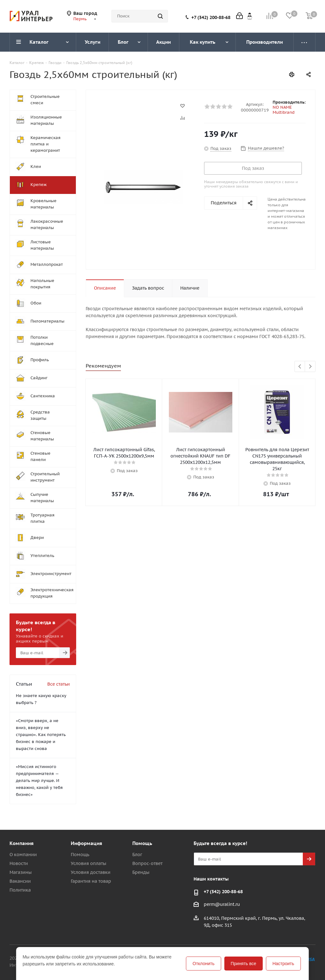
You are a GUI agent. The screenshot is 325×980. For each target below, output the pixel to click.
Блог (137, 855)
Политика (20, 890)
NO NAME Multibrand (284, 110)
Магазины (21, 872)
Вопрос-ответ (147, 863)
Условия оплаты (89, 863)
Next (310, 367)
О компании (23, 855)
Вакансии (20, 881)
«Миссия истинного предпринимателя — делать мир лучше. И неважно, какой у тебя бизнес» (39, 781)
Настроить (283, 964)
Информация (86, 843)
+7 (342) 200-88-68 (211, 17)
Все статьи (59, 684)
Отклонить (204, 964)
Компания (22, 843)
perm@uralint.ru (222, 904)
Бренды (141, 872)
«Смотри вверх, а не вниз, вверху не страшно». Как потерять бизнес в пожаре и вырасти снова (41, 735)
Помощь (80, 855)
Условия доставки (91, 872)
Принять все (244, 964)
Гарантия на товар (91, 881)
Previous (300, 367)
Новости (19, 863)
